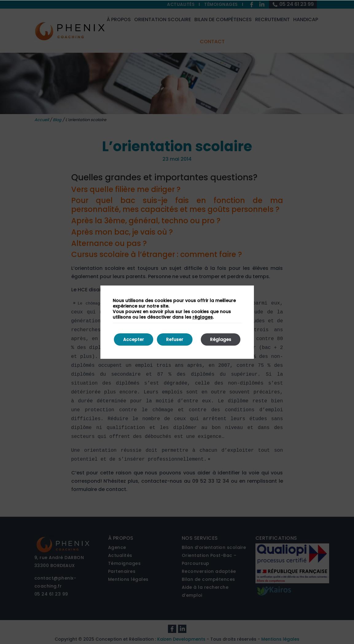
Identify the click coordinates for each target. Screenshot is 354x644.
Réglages (221, 339)
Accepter (134, 339)
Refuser (175, 339)
